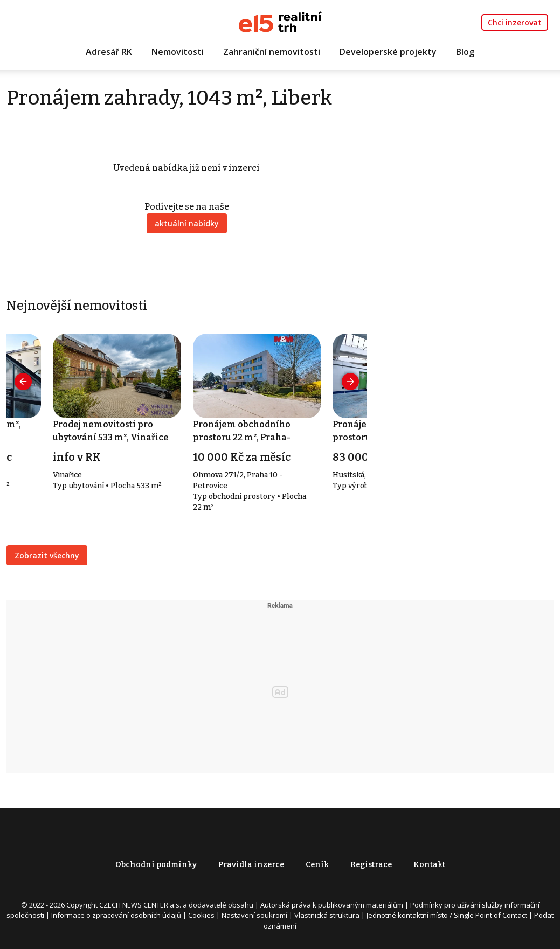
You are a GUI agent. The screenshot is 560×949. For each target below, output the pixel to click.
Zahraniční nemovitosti (272, 52)
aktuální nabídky (187, 224)
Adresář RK (109, 52)
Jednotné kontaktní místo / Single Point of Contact (447, 916)
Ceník (317, 865)
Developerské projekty (388, 52)
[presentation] (24, 382)
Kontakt (429, 865)
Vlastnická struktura (327, 916)
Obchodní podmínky (156, 865)
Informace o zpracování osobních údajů (116, 916)
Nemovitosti (178, 52)
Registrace (371, 865)
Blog (465, 52)
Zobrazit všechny (47, 556)
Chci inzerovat (515, 22)
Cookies (201, 916)
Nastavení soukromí (254, 916)
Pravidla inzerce (251, 865)
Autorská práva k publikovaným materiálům (332, 905)
